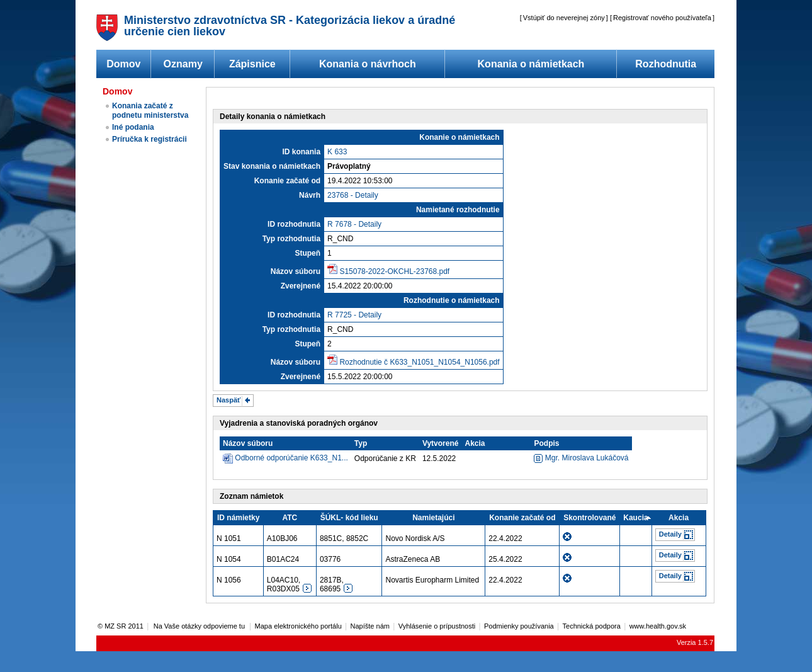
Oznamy (183, 64)
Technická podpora (592, 626)
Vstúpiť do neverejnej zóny (564, 18)
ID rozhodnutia (294, 224)
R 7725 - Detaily (354, 315)
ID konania (301, 152)
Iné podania (133, 127)
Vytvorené (441, 443)
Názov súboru (296, 271)
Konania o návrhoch (368, 64)
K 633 (337, 152)
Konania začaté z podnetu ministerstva (150, 111)
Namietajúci (433, 518)
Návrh (310, 195)
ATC (290, 518)
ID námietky (238, 518)
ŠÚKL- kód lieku (349, 518)
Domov (123, 64)
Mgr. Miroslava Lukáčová (581, 458)
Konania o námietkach (531, 64)
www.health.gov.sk (658, 626)
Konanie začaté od (287, 181)
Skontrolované (589, 518)
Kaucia (635, 518)
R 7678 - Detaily (354, 224)
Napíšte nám (370, 626)
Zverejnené (301, 286)
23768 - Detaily (353, 195)
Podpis (546, 443)
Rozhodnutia (666, 64)
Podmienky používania (519, 626)
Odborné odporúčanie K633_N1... (291, 458)
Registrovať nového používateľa (662, 18)
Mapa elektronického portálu (298, 626)
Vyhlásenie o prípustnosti (437, 626)
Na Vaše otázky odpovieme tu (200, 626)
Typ (361, 443)
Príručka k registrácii (149, 139)
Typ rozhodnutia (291, 239)
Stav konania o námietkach (272, 166)
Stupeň (307, 253)
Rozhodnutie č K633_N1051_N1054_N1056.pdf (419, 362)
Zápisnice (252, 64)
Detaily (670, 534)
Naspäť (228, 400)
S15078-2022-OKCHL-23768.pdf (394, 271)
